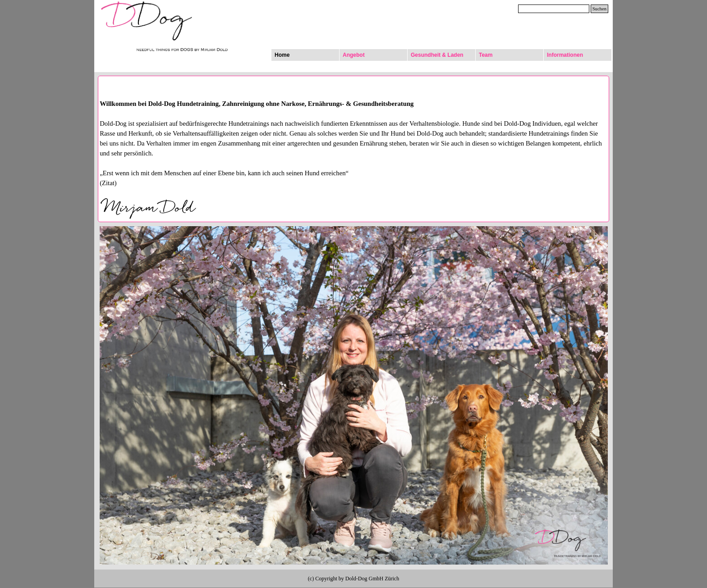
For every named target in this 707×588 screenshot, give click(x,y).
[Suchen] (554, 9)
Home (282, 55)
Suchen (599, 9)
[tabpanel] (353, 160)
